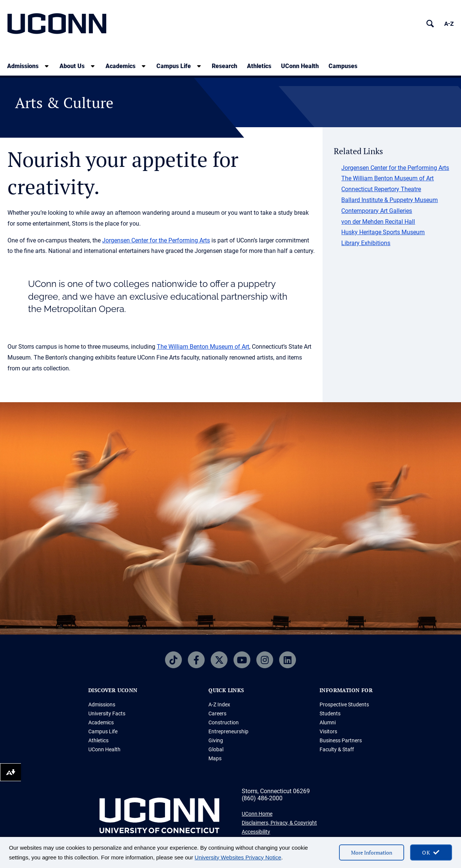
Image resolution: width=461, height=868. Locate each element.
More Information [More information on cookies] (372, 852)
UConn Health (300, 66)
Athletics (259, 66)
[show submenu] (47, 66)
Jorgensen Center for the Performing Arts (156, 240)
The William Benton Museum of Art (203, 347)
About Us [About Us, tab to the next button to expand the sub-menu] (72, 66)
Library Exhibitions (366, 243)
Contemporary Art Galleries (377, 211)
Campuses (343, 66)
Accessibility (256, 832)
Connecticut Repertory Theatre (381, 189)
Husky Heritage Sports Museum (383, 232)
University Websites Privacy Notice (238, 857)
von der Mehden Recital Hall (378, 222)
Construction (224, 722)
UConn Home (257, 814)
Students (330, 713)
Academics (101, 722)
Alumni (328, 722)
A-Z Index (219, 705)
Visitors (328, 731)
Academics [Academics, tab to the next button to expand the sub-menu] (120, 66)
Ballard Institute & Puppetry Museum (390, 200)
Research (225, 66)
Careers (217, 713)
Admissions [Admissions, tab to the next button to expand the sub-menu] (23, 66)
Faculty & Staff (337, 749)
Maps (215, 758)
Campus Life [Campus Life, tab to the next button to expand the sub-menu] (174, 66)
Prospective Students (344, 705)
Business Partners (341, 740)
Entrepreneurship (228, 731)
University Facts (107, 713)
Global (216, 749)
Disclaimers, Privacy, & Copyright (279, 823)
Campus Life (103, 731)
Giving (216, 740)
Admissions (102, 705)
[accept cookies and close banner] (431, 852)
